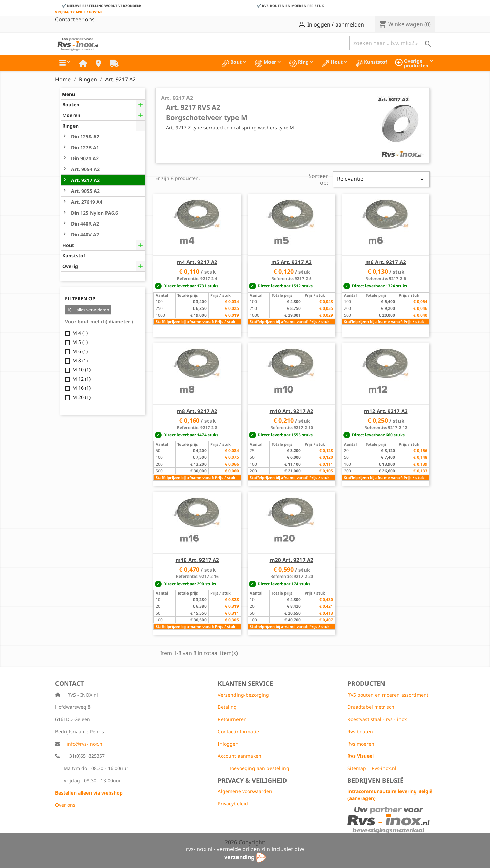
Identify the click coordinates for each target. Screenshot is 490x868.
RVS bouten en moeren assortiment (388, 695)
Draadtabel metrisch (371, 707)
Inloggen (228, 744)
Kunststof (74, 256)
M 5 (80, 342)
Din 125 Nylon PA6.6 (94, 213)
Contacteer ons (75, 19)
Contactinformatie (238, 731)
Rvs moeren (361, 744)
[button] (65, 63)
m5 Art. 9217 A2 (291, 262)
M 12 (81, 379)
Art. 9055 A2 (85, 191)
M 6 (80, 351)
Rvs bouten (360, 731)
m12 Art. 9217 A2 (386, 411)
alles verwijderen (88, 310)
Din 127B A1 (84, 147)
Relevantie (381, 179)
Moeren (71, 115)
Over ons (65, 805)
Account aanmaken (240, 756)
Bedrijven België (375, 780)
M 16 (81, 388)
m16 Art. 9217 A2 (197, 560)
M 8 (80, 360)
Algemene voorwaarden (245, 791)
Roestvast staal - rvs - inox (377, 719)
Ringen (70, 126)
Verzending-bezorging (243, 695)
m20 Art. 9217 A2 (292, 560)
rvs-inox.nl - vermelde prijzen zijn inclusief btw (245, 849)
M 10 (81, 370)
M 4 (80, 333)
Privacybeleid (233, 804)
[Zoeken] (392, 43)
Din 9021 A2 (84, 158)
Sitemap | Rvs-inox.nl (372, 768)
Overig (70, 266)
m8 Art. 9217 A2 (197, 411)
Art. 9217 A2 (85, 180)
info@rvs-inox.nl (85, 744)
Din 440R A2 (84, 224)
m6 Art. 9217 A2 (386, 262)
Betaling (227, 707)
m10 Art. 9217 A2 (292, 411)
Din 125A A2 (85, 137)
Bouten (71, 105)
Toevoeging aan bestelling (258, 768)
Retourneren (232, 719)
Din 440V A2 (84, 235)
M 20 (81, 397)
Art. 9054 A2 (85, 169)
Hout (68, 245)
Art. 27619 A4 (86, 202)
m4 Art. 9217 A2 (197, 262)
